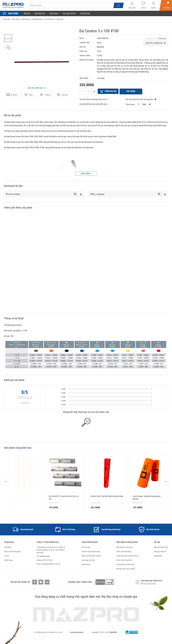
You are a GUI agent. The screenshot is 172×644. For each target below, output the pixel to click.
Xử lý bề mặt (85, 13)
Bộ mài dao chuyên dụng (91, 551)
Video (29, 95)
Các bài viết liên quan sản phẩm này (94, 104)
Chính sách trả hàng (124, 551)
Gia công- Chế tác (69, 13)
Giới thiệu (8, 547)
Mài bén (27, 13)
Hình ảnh (12, 95)
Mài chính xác (40, 13)
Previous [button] (7, 482)
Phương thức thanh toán (125, 564)
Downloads (158, 555)
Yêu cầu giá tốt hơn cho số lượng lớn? (141, 99)
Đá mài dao (86, 547)
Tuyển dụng (8, 560)
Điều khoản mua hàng (124, 547)
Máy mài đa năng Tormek (91, 555)
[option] (8, 38)
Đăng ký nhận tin (160, 551)
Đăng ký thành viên (161, 547)
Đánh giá (62, 95)
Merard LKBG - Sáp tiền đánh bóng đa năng (107, 496)
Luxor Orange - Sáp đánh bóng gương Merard (147, 497)
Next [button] (165, 482)
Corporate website (77, 632)
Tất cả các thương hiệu (12, 551)
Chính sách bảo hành (124, 560)
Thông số (45, 95)
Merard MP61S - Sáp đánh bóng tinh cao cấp (64, 497)
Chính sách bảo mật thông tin (127, 555)
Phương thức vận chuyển (126, 568)
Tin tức (7, 555)
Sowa (104, 99)
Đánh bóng (54, 13)
